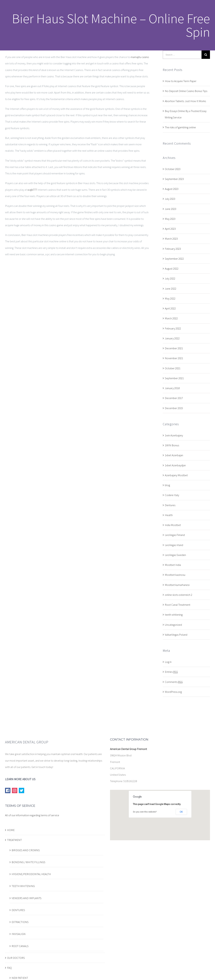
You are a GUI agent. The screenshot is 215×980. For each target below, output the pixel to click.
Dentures (170, 505)
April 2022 (170, 308)
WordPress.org (173, 692)
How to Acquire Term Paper (181, 81)
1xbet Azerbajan (174, 455)
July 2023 (170, 199)
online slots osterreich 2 (178, 595)
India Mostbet (173, 525)
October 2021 (173, 368)
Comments (174, 682)
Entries (171, 672)
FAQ (9, 968)
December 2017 (174, 398)
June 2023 (170, 209)
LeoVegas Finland (175, 535)
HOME (11, 830)
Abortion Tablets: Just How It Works (185, 101)
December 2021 (174, 348)
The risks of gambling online (180, 127)
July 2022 (170, 278)
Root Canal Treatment (178, 605)
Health (169, 515)
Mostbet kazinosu (175, 575)
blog (167, 485)
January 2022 (172, 338)
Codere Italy (172, 495)
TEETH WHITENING (23, 886)
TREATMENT (14, 840)
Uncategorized (173, 625)
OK (181, 812)
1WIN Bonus (172, 445)
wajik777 (32, 190)
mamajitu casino (140, 57)
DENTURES (18, 910)
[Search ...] (182, 55)
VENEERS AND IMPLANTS (27, 898)
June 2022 (170, 289)
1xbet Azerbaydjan (175, 465)
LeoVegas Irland (174, 545)
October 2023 (173, 169)
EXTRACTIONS (20, 922)
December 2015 (174, 408)
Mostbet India (173, 565)
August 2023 (172, 189)
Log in (168, 662)
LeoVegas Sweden (175, 555)
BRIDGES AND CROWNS (26, 850)
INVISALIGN (19, 934)
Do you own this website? (145, 812)
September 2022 (174, 259)
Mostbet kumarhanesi (177, 585)
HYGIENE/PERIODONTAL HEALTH (31, 874)
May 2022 (170, 298)
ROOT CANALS (20, 946)
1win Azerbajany (174, 435)
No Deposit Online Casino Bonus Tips (186, 91)
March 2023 (171, 239)
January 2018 (172, 388)
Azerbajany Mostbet (176, 475)
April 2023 (170, 229)
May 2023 (170, 219)
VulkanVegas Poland (176, 635)
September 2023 (174, 179)
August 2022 (172, 269)
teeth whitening (174, 615)
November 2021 (174, 358)
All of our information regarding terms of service (32, 815)
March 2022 (171, 318)
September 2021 (174, 378)
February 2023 (173, 249)
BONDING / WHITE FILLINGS (28, 862)
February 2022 (173, 328)
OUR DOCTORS (16, 958)
